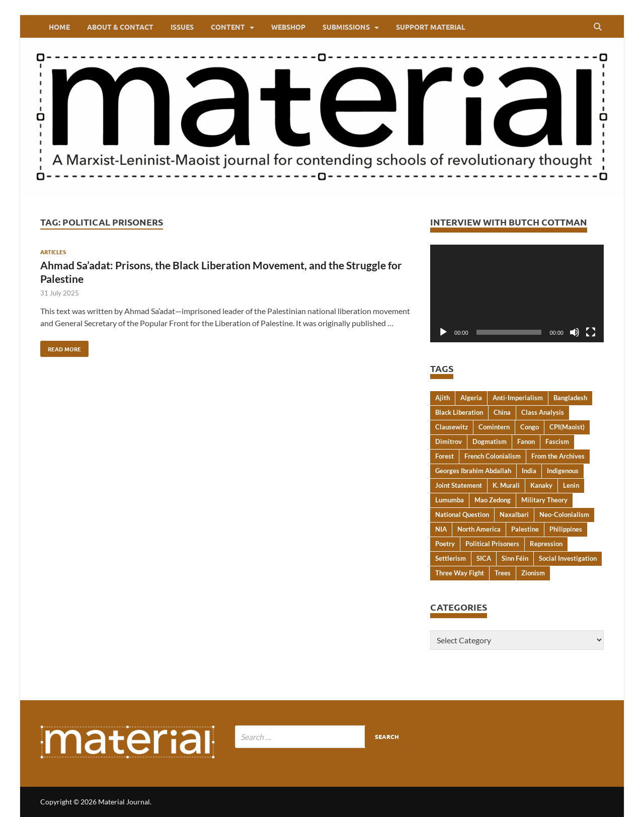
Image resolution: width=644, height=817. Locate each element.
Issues (182, 27)
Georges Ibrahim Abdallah (473, 471)
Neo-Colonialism (564, 514)
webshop (288, 27)
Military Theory (544, 500)
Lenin (571, 485)
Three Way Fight (460, 573)
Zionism (533, 573)
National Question (462, 514)
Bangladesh (570, 398)
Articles (53, 252)
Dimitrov (449, 441)
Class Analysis (543, 412)
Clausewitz (452, 427)
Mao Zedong (493, 500)
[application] (517, 293)
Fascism (557, 441)
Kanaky (541, 485)
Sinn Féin (515, 558)
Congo (530, 427)
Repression (546, 544)
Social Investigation (568, 558)
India (529, 471)
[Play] (443, 332)
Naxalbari (514, 514)
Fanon (526, 441)
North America (479, 529)
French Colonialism (493, 456)
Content (228, 27)
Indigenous (563, 471)
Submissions (346, 27)
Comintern (494, 427)
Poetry (445, 544)
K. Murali (506, 485)
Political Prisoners (492, 544)
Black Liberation (459, 412)
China (502, 412)
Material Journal (124, 802)
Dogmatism (490, 441)
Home (59, 27)
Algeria (471, 398)
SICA (484, 558)
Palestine (525, 529)
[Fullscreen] (591, 332)
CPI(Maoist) (567, 427)
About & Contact (120, 27)
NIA (441, 529)
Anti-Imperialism (518, 398)
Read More (61, 347)
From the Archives (558, 456)
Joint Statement (459, 485)
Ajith (442, 398)
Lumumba (450, 500)
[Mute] (575, 332)
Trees (503, 573)
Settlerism (451, 558)
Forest (445, 456)
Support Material (431, 27)
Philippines (566, 529)
